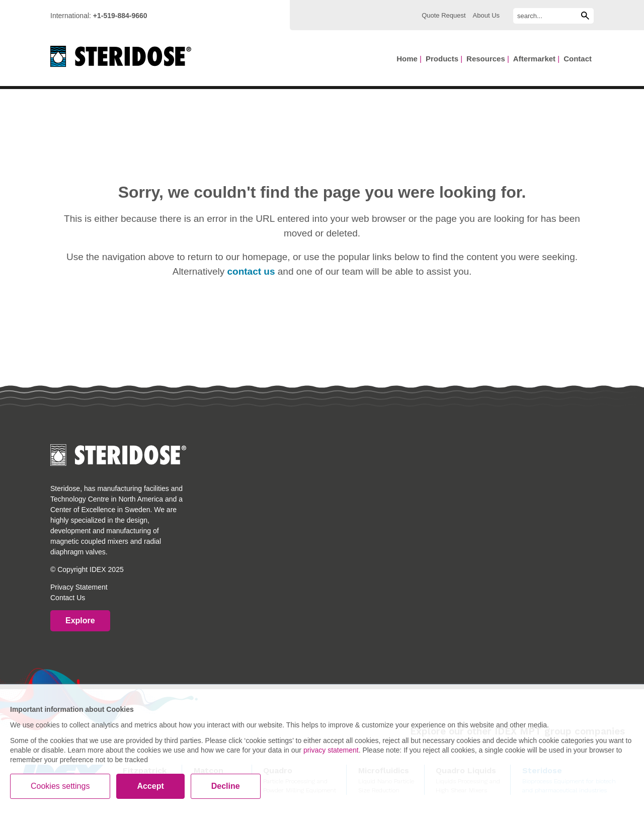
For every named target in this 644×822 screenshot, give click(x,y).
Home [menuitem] (407, 59)
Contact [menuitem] (578, 59)
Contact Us (68, 598)
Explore (80, 621)
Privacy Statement (79, 587)
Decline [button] (226, 786)
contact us (251, 271)
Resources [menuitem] (486, 59)
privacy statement (331, 750)
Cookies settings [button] (60, 786)
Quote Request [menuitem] (444, 15)
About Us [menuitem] (486, 15)
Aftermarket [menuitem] (534, 59)
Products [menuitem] (442, 59)
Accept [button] (150, 786)
